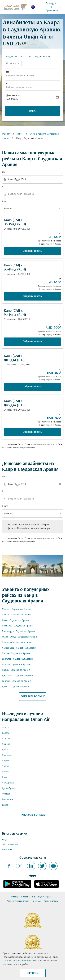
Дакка (5, 777)
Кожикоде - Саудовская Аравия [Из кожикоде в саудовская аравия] (18, 626)
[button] (39, 56)
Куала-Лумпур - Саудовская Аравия (20, 637)
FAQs (5, 840)
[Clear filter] (60, 179)
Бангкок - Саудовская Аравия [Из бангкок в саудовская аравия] (17, 681)
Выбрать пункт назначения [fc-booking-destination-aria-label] (20, 87)
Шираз (5, 761)
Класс (5, 201)
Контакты (7, 850)
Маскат (6, 728)
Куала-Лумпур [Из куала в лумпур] (9, 788)
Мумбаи (6, 794)
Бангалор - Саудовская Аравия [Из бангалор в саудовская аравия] (17, 659)
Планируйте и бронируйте (55, 7)
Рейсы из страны (51, 901)
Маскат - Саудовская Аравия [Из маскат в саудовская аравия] (16, 609)
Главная (6, 134)
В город (25, 897)
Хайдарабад (8, 783)
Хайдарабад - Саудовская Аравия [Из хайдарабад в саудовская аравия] (19, 648)
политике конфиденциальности (18, 961)
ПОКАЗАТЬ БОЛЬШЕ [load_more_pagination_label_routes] (33, 696)
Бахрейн (6, 805)
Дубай (5, 750)
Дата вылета (13, 95)
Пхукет (5, 772)
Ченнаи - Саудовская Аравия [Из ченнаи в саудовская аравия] (16, 615)
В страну (14, 897)
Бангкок (6, 739)
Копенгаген (8, 799)
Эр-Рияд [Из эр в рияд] (6, 766)
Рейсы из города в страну (18, 901)
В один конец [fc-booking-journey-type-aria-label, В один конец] (13, 57)
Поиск (33, 111)
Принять (33, 973)
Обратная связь (10, 845)
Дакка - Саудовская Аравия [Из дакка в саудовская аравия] (16, 687)
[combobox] (32, 179)
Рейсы (20, 134)
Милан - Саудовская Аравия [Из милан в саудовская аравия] (16, 653)
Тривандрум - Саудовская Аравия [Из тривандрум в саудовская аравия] (19, 631)
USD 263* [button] (15, 44)
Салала (6, 733)
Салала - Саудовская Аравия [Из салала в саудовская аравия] (16, 642)
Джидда (6, 744)
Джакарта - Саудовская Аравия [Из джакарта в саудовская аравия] (18, 676)
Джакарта (7, 755)
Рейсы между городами (41, 897)
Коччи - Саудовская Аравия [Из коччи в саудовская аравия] (16, 620)
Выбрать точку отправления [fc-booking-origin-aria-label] (20, 76)
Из (8, 72)
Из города (36, 901)
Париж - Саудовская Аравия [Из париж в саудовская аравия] (16, 670)
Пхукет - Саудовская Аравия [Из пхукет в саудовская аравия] (16, 665)
